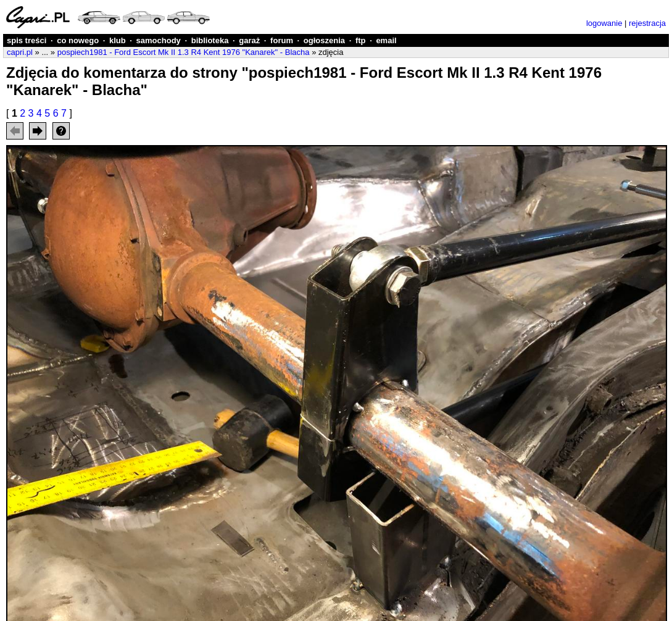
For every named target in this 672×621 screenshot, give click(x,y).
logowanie (604, 23)
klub (118, 40)
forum (282, 40)
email (386, 40)
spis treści (27, 40)
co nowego (78, 40)
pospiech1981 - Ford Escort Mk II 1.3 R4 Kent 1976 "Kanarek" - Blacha (184, 52)
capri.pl (20, 52)
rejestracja (647, 23)
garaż (249, 40)
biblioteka (210, 40)
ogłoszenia (324, 40)
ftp (361, 40)
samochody (159, 40)
